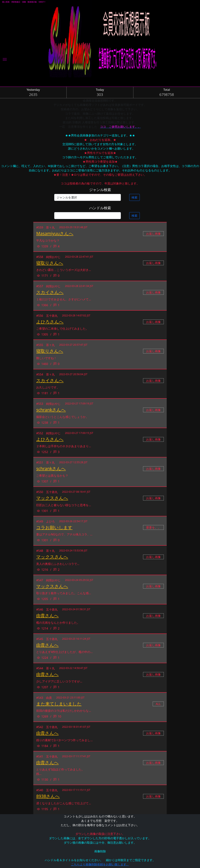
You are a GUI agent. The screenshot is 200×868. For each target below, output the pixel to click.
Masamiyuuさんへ (55, 233)
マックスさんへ (52, 498)
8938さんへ (48, 796)
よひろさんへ (50, 322)
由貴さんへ (47, 615)
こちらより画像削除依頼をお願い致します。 (100, 864)
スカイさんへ (50, 292)
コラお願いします (54, 527)
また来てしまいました (59, 704)
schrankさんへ (51, 410)
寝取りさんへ (50, 263)
